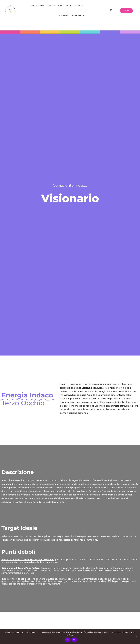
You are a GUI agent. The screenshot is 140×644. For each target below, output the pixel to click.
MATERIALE (78, 15)
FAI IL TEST (65, 6)
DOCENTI (63, 15)
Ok (67, 640)
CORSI (51, 6)
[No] (136, 636)
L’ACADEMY (38, 6)
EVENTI (79, 6)
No (74, 640)
